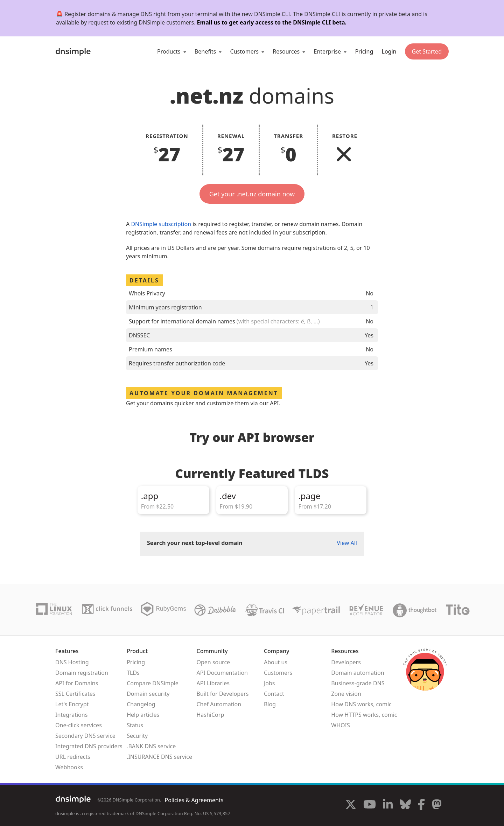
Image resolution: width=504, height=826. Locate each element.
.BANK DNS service (151, 746)
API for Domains (77, 683)
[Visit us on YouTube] (370, 805)
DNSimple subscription (161, 224)
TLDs (133, 673)
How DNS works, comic (361, 704)
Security (137, 736)
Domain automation (358, 673)
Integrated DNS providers (89, 746)
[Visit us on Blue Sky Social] (405, 805)
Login (389, 51)
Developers (346, 662)
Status (135, 725)
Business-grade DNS (358, 683)
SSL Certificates (75, 694)
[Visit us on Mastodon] (437, 805)
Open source (213, 662)
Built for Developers (222, 694)
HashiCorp (210, 715)
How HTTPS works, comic (364, 715)
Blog (270, 704)
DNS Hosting (72, 662)
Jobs (269, 683)
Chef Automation (219, 704)
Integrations (71, 715)
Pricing (364, 51)
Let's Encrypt (72, 704)
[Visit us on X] (351, 805)
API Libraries (213, 683)
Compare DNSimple (153, 683)
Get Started (427, 51)
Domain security (148, 694)
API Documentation (222, 673)
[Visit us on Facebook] (421, 805)
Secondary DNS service (85, 736)
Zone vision (346, 694)
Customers (278, 673)
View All (347, 543)
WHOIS (340, 725)
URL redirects (73, 757)
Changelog (141, 704)
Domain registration (82, 673)
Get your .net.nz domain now (252, 194)
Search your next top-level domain (195, 543)
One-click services (79, 725)
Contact (274, 694)
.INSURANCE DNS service (159, 757)
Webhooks (69, 767)
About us (276, 662)
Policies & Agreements (194, 800)
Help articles (143, 715)
